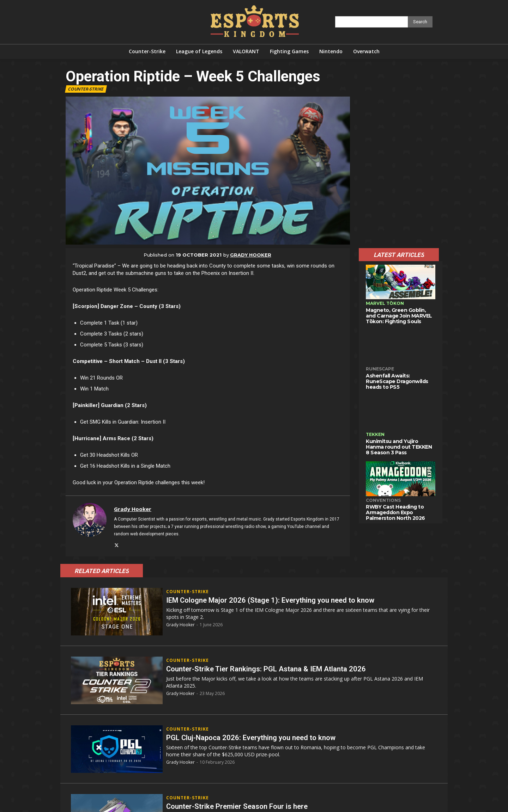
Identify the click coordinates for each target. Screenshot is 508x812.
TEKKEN (375, 434)
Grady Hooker (251, 255)
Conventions (383, 500)
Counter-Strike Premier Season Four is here (242, 806)
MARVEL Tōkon (385, 303)
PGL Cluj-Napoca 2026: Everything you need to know (257, 737)
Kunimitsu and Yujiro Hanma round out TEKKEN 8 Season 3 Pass (399, 447)
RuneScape (380, 369)
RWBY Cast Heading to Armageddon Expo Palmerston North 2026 (395, 512)
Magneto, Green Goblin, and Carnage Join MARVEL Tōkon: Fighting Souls (399, 316)
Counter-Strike (86, 89)
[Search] (420, 22)
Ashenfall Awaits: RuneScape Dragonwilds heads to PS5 (397, 381)
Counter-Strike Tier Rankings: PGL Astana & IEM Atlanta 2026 (274, 669)
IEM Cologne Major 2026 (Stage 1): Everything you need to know (279, 600)
